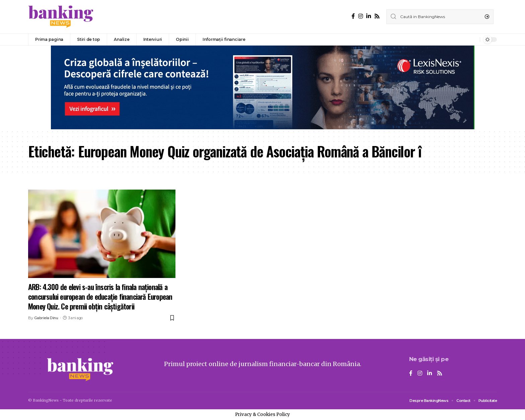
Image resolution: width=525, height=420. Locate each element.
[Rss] (377, 16)
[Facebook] (353, 16)
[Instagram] (361, 16)
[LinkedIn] (369, 16)
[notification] (473, 40)
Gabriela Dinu (46, 318)
